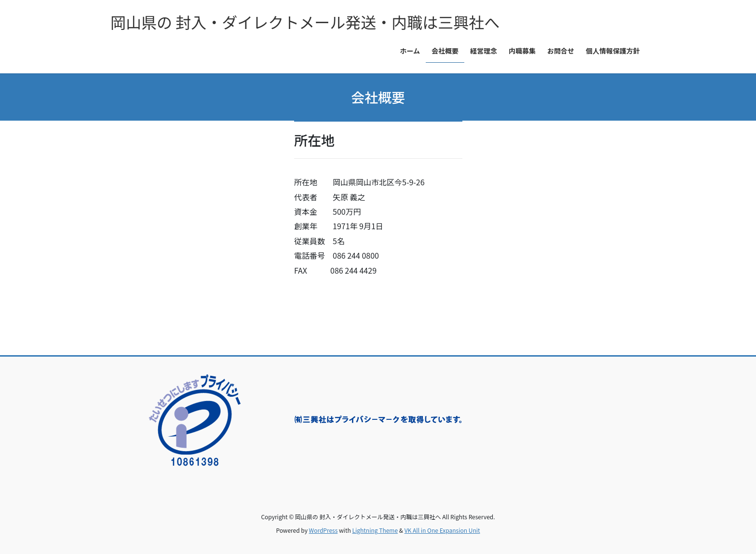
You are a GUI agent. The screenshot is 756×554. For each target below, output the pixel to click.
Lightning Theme (375, 530)
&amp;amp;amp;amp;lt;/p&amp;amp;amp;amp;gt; (195, 229)
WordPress (324, 530)
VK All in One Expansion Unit (442, 530)
